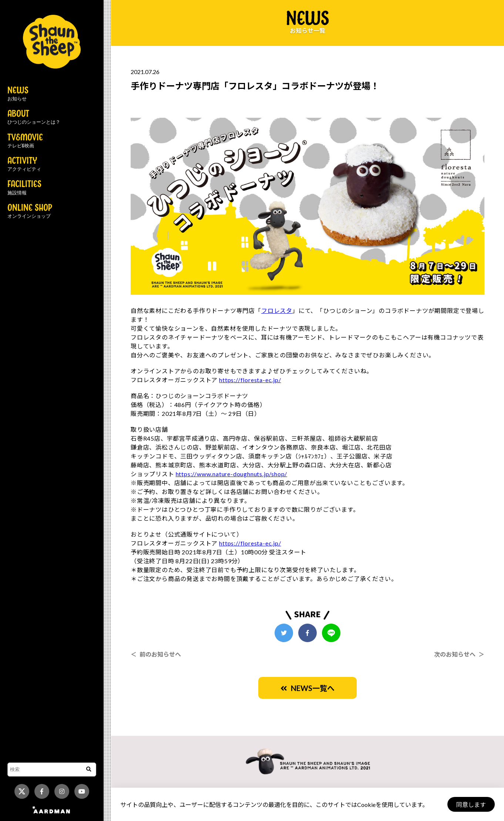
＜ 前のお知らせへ (156, 654)
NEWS (18, 94)
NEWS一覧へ (308, 688)
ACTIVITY (24, 164)
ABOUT (34, 117)
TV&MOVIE (25, 141)
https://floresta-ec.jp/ (250, 380)
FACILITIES (24, 188)
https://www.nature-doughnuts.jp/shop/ (232, 474)
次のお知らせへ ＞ (459, 654)
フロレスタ (277, 311)
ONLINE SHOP (30, 211)
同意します (471, 805)
